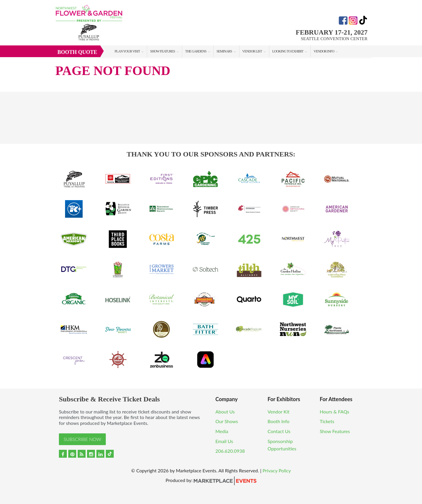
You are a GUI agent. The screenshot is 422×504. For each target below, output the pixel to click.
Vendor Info (324, 51)
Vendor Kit (279, 412)
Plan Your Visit (127, 51)
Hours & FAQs (335, 412)
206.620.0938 (230, 451)
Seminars (224, 51)
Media (222, 431)
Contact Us (279, 431)
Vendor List (252, 51)
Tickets (327, 421)
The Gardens (196, 51)
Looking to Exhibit (288, 51)
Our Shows (227, 421)
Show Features (162, 51)
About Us (225, 412)
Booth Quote (77, 52)
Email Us (224, 441)
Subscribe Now (82, 439)
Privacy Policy (277, 470)
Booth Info (279, 421)
